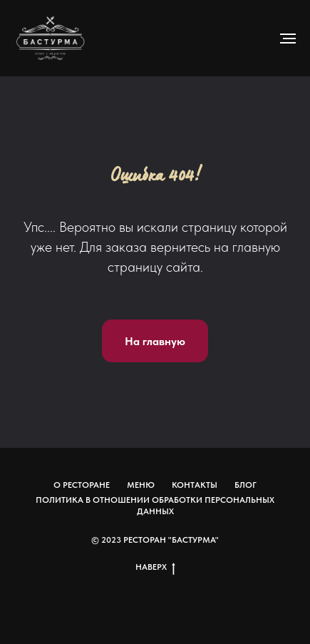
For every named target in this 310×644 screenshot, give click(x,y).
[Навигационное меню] (288, 39)
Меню (141, 485)
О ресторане (82, 485)
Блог (246, 485)
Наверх (155, 567)
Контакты (195, 485)
